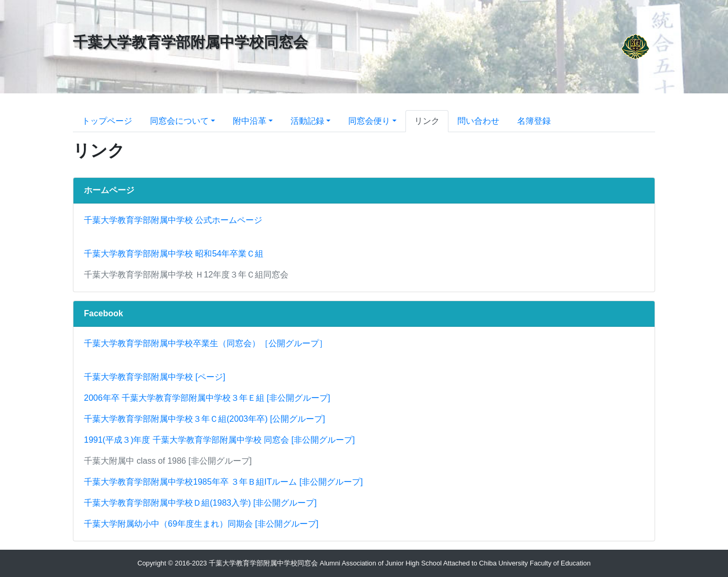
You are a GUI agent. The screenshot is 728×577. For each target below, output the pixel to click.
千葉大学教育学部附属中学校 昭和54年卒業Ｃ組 (174, 254)
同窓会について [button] (179, 121)
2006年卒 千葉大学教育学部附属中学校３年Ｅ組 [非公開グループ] (207, 398)
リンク (427, 121)
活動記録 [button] (307, 121)
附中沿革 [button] (250, 121)
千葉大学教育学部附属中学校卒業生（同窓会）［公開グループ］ (206, 343)
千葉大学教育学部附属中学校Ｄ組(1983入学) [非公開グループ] (200, 503)
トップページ (107, 121)
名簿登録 (534, 121)
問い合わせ (478, 121)
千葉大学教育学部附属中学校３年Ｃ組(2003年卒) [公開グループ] (205, 419)
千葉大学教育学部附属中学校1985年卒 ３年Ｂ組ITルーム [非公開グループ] (223, 482)
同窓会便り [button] (369, 121)
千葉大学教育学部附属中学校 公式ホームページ (173, 220)
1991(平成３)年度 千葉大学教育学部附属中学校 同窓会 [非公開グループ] (219, 440)
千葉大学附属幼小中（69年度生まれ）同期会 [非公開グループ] (201, 524)
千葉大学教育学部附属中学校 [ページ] (154, 377)
